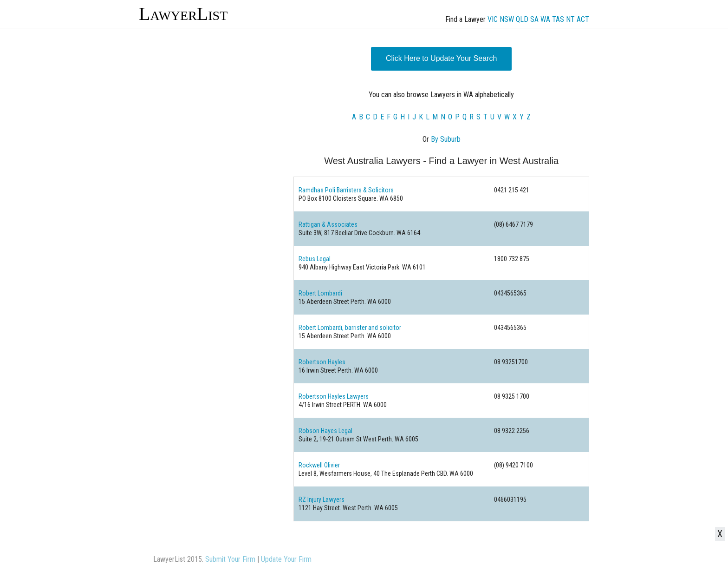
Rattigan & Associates (328, 224)
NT (570, 19)
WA (545, 19)
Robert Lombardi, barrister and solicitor (350, 328)
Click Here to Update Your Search (441, 58)
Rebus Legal (315, 259)
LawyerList (183, 14)
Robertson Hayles (322, 362)
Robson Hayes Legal (325, 431)
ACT (583, 19)
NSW (507, 19)
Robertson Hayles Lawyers (334, 396)
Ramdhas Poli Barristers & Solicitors (346, 190)
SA (534, 19)
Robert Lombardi (320, 293)
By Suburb (446, 139)
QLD (522, 19)
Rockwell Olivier (319, 465)
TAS (558, 19)
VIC (493, 19)
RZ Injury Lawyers (322, 499)
